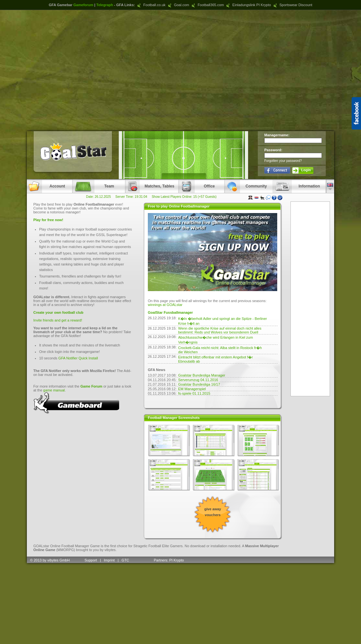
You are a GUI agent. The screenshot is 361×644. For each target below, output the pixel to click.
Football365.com (207, 5)
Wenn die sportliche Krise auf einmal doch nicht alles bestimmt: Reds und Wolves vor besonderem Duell (220, 330)
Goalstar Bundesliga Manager (202, 375)
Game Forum (92, 386)
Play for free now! (48, 220)
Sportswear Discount (292, 5)
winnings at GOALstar (165, 305)
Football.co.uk (151, 5)
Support (91, 560)
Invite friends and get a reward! (58, 320)
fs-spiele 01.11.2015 (194, 393)
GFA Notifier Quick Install (78, 358)
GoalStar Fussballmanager (170, 312)
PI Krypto (176, 560)
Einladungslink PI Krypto (248, 5)
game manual (54, 390)
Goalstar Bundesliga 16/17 (199, 384)
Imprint (109, 560)
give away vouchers (213, 512)
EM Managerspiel (192, 389)
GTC (126, 560)
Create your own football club (58, 312)
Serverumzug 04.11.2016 (198, 380)
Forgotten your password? (283, 161)
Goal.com (178, 5)
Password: (273, 150)
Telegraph (105, 5)
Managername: (277, 135)
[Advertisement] (181, 70)
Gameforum (83, 5)
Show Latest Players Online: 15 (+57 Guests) (184, 197)
